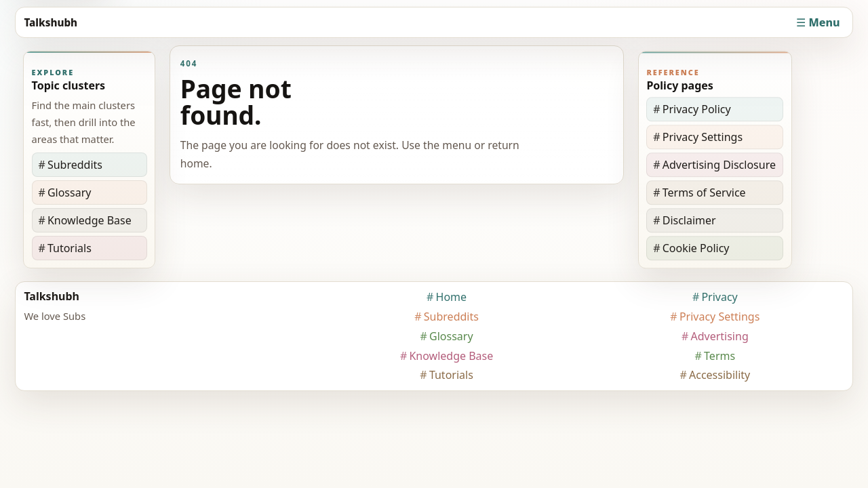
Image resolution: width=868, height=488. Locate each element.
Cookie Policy (696, 248)
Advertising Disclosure (719, 165)
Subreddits (75, 165)
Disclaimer (689, 220)
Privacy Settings (703, 137)
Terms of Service (704, 192)
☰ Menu (818, 22)
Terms (719, 356)
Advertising (719, 336)
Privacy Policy (697, 109)
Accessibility (719, 375)
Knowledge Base (90, 220)
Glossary (70, 192)
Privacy (719, 297)
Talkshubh (51, 22)
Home (452, 297)
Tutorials (70, 248)
